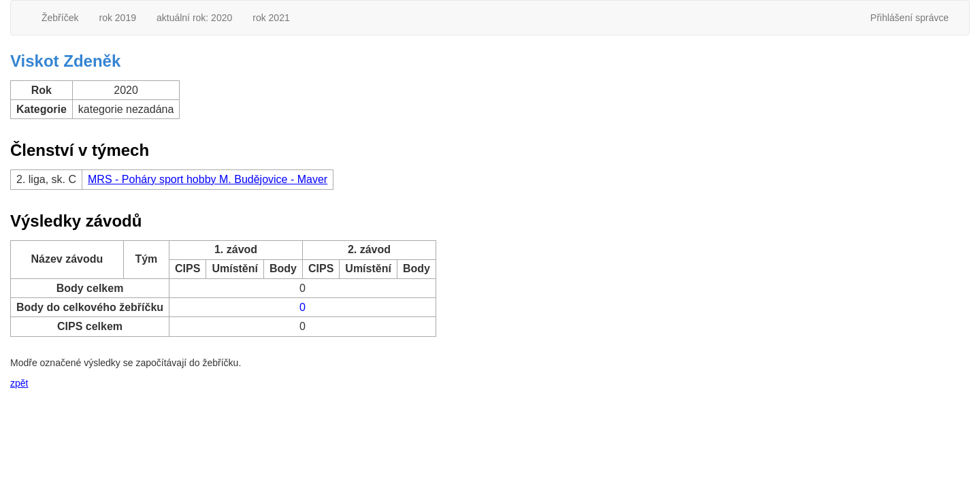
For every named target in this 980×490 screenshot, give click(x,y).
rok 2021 (271, 18)
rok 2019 (117, 18)
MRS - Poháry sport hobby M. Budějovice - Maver (208, 179)
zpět (19, 383)
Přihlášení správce (910, 18)
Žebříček (60, 18)
